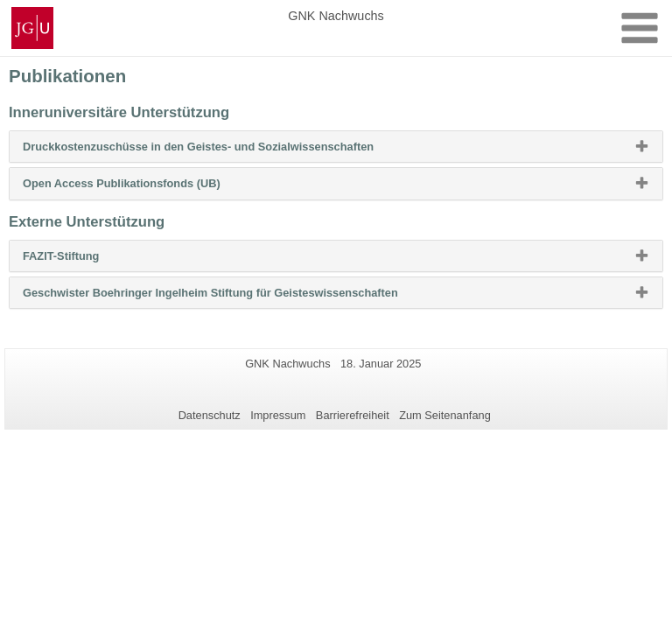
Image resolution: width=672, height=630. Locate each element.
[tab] (336, 147)
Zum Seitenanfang (445, 415)
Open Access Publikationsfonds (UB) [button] (149, 187)
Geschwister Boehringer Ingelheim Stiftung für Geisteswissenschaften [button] (238, 297)
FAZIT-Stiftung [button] (89, 260)
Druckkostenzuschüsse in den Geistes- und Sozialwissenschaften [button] (226, 150)
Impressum (278, 415)
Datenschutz (210, 415)
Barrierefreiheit (353, 415)
